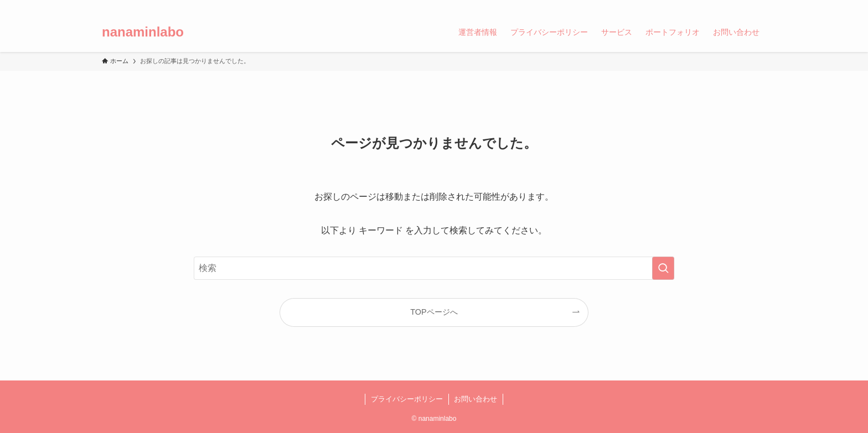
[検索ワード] (434, 268)
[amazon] (730, 6)
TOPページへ (434, 312)
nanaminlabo (143, 32)
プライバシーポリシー (407, 399)
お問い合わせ (476, 399)
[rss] (745, 6)
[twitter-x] (701, 6)
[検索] (759, 6)
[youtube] (716, 6)
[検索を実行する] (663, 268)
